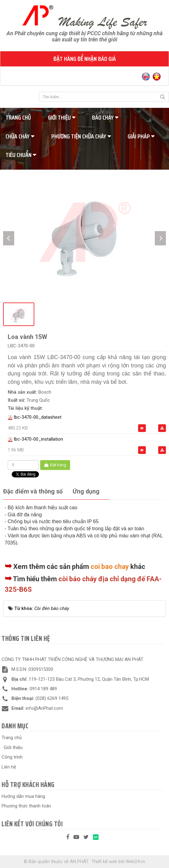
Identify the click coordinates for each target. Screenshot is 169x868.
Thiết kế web (104, 862)
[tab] (33, 492)
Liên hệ (9, 767)
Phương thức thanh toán (26, 806)
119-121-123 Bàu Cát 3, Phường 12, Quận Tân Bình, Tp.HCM (89, 679)
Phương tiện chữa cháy (81, 136)
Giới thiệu (62, 117)
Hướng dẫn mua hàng (23, 796)
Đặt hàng (55, 465)
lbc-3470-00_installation (38, 439)
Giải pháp (141, 136)
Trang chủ (12, 738)
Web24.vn (135, 862)
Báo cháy (105, 117)
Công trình (12, 757)
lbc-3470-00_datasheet (38, 417)
